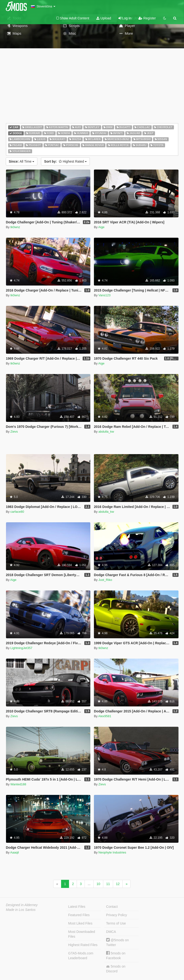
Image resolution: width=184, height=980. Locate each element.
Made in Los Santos (21, 910)
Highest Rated (65, 161)
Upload (104, 18)
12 (118, 884)
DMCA (111, 932)
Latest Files (77, 907)
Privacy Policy (117, 915)
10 (98, 884)
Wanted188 (18, 784)
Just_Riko (105, 580)
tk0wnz (15, 227)
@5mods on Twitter (118, 942)
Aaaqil (15, 852)
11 (108, 884)
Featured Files (79, 915)
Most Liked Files (80, 923)
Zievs (14, 432)
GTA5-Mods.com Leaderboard (81, 956)
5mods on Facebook (116, 955)
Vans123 (104, 295)
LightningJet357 (21, 648)
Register (147, 18)
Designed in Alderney (22, 905)
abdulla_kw (106, 432)
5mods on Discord (116, 969)
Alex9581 (105, 716)
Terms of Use (116, 923)
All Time (22, 161)
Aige (101, 227)
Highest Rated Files (83, 945)
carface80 (17, 512)
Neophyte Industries (112, 852)
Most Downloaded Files (82, 934)
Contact (112, 907)
